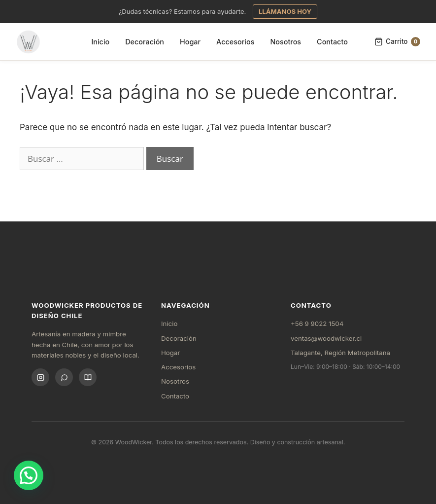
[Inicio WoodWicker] (29, 42)
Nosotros (285, 42)
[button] (29, 475)
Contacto (332, 42)
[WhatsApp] (64, 377)
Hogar (190, 42)
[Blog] (88, 377)
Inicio (100, 42)
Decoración (145, 42)
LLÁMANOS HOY (285, 11)
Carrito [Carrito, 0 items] (397, 42)
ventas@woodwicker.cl (326, 338)
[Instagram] (40, 377)
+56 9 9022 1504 (317, 324)
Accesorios (235, 42)
